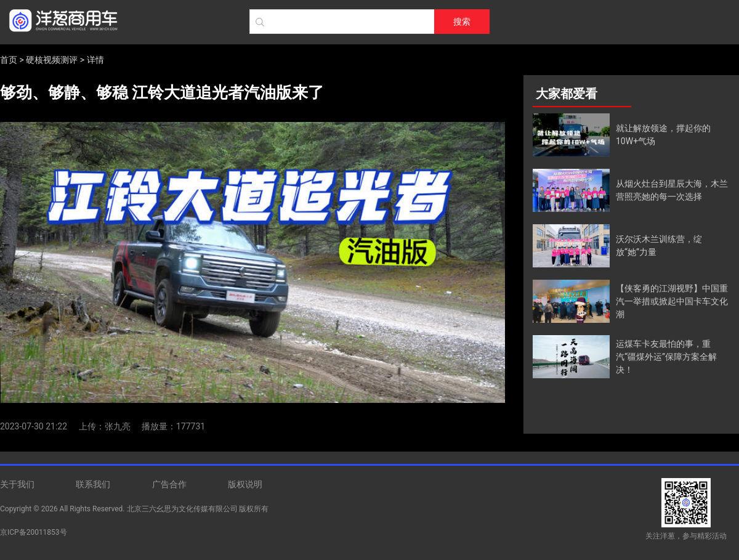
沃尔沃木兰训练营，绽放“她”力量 (659, 246)
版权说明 (245, 484)
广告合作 (169, 484)
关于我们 (17, 484)
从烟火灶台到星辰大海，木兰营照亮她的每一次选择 (672, 190)
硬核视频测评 (52, 60)
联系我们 (93, 484)
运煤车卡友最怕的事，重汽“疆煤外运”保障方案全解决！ (666, 357)
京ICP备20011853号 (34, 532)
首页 (9, 60)
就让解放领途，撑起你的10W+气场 (663, 135)
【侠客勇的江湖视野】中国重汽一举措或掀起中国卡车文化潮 (672, 301)
